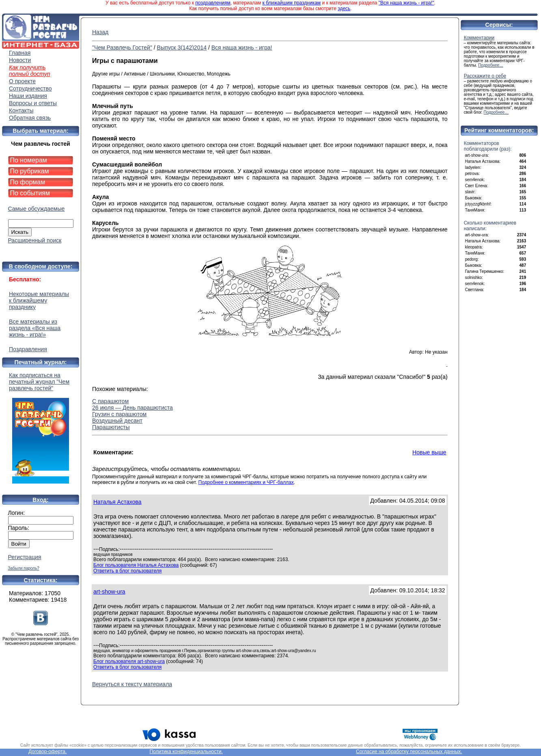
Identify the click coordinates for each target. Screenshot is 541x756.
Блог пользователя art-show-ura (129, 661)
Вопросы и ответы (33, 103)
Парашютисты (111, 427)
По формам (28, 182)
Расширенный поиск (35, 240)
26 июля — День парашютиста (133, 408)
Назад (100, 32)
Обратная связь (30, 118)
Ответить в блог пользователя (127, 571)
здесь (344, 9)
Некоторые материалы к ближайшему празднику (39, 300)
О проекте (22, 81)
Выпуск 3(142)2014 (182, 48)
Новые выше (429, 452)
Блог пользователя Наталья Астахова (136, 565)
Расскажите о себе (485, 76)
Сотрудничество (30, 89)
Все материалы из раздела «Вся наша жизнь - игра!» (35, 328)
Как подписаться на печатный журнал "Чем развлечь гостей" (41, 428)
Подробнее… (491, 65)
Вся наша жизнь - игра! (242, 48)
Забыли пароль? (24, 568)
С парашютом (110, 401)
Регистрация (25, 557)
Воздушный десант (117, 421)
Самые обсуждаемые (37, 209)
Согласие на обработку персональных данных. (409, 752)
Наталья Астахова (117, 502)
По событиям (30, 193)
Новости (20, 60)
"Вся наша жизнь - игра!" (406, 3)
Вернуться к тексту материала (132, 684)
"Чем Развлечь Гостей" (122, 48)
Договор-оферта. (47, 752)
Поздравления (28, 349)
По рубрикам (30, 171)
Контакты (21, 110)
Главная (20, 53)
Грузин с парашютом (119, 414)
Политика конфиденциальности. (186, 752)
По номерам (29, 160)
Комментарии (479, 38)
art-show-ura (109, 592)
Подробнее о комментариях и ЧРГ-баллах (246, 482)
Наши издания (28, 96)
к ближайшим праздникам (291, 3)
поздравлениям (213, 3)
